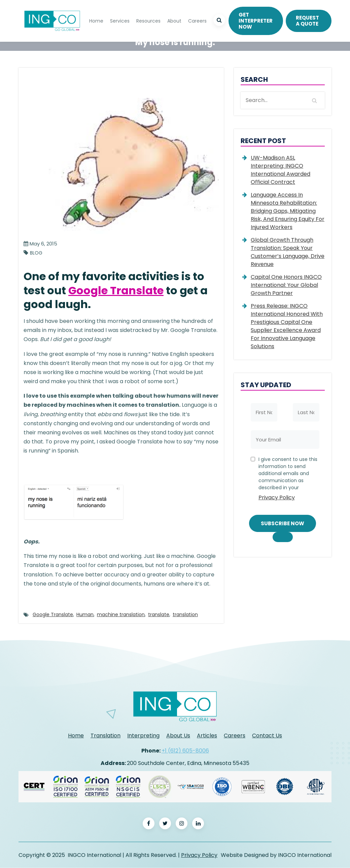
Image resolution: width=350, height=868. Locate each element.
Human (85, 614)
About (174, 21)
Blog (36, 253)
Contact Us (267, 736)
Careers (197, 21)
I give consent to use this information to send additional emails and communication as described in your (288, 480)
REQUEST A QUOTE (307, 21)
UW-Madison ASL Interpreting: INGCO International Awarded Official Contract (281, 170)
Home (96, 21)
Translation (106, 736)
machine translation (121, 614)
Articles (207, 736)
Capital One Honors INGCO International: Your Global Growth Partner (286, 285)
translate (159, 614)
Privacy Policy (277, 497)
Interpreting (143, 736)
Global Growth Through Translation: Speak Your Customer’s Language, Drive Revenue (288, 252)
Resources (148, 21)
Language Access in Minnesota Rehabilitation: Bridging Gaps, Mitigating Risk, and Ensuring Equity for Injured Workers (288, 211)
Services (120, 21)
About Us (178, 736)
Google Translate (116, 291)
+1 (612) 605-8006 (185, 751)
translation (185, 614)
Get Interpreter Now (256, 21)
